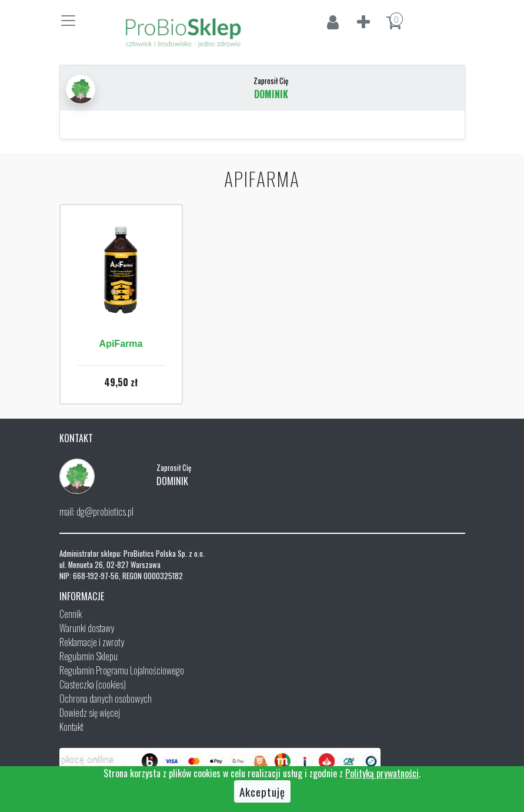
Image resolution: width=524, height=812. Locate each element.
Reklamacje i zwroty (92, 642)
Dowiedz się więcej (90, 713)
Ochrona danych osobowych (106, 699)
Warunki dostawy (87, 628)
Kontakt (71, 727)
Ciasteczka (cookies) (93, 684)
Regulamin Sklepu (89, 656)
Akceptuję (262, 791)
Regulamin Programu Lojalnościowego (122, 670)
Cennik (71, 614)
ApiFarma (121, 344)
